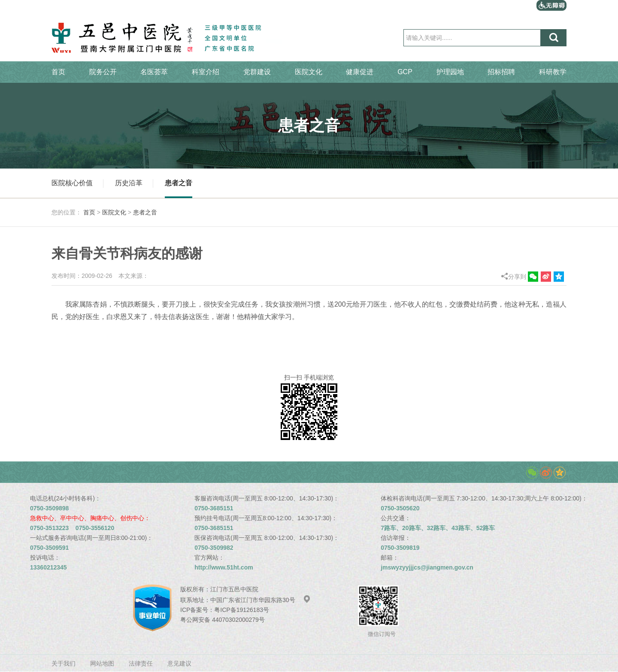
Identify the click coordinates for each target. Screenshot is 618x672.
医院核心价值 (72, 183)
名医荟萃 (154, 72)
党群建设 (257, 72)
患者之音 (179, 183)
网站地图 (102, 663)
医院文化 (309, 72)
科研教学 (553, 72)
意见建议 (179, 663)
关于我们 (64, 663)
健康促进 (360, 72)
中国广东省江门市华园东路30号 (261, 600)
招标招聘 (501, 72)
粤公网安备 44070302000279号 (223, 620)
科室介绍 (206, 72)
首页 (58, 72)
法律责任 (141, 663)
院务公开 (103, 72)
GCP (405, 72)
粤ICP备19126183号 (242, 610)
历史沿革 (129, 183)
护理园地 (450, 72)
